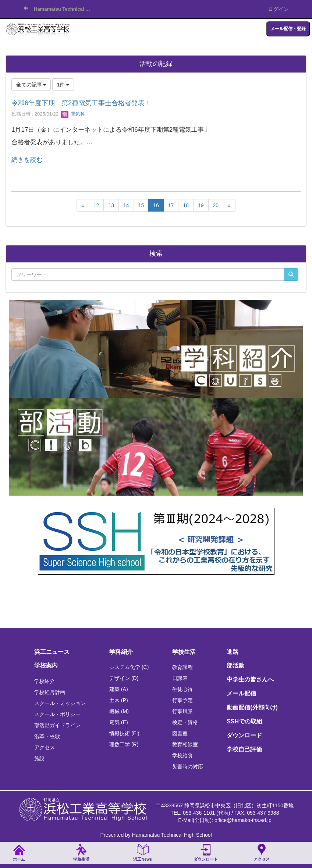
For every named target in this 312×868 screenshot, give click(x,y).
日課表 (180, 678)
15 (141, 205)
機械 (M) (119, 711)
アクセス (45, 747)
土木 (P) (119, 700)
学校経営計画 (50, 692)
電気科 (73, 114)
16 (156, 205)
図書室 (180, 733)
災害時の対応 (188, 766)
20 (216, 205)
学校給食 (182, 755)
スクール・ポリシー (57, 714)
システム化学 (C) (129, 667)
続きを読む (27, 160)
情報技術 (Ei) (124, 733)
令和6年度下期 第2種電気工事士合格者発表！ (81, 103)
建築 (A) (119, 689)
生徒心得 (182, 689)
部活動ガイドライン (57, 725)
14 (126, 205)
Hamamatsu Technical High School (65, 9)
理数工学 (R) (124, 744)
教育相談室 (185, 744)
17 (171, 205)
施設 (39, 758)
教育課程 (182, 667)
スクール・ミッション (60, 703)
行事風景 (182, 711)
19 (201, 205)
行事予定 (182, 700)
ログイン (278, 9)
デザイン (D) (124, 678)
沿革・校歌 (47, 736)
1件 (63, 85)
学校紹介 (45, 681)
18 (186, 205)
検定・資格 (185, 722)
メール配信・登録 (288, 29)
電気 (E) (119, 722)
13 (111, 205)
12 (96, 205)
